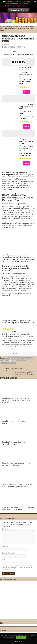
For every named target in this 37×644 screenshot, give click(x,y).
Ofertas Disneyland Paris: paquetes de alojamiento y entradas (18, 508)
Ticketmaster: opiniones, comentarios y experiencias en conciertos (18, 485)
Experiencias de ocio (18, 46)
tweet (15, 51)
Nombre (6, 547)
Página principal (7, 27)
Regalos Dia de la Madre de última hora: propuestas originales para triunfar (16, 400)
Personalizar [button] (19, 641)
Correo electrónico (9, 553)
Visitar (27, 92)
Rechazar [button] (30, 638)
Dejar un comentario (10, 48)
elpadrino (7, 45)
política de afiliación (10, 349)
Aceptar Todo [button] (21, 638)
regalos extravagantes (8, 363)
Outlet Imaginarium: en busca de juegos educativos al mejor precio (14, 368)
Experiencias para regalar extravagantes (13, 361)
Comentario (7, 529)
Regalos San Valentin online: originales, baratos (14, 443)
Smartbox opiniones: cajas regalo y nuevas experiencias (17, 464)
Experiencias (19, 27)
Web (4, 559)
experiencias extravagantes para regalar (20, 358)
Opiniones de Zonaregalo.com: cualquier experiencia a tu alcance (23, 373)
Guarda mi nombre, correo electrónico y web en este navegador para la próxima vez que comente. (17, 568)
